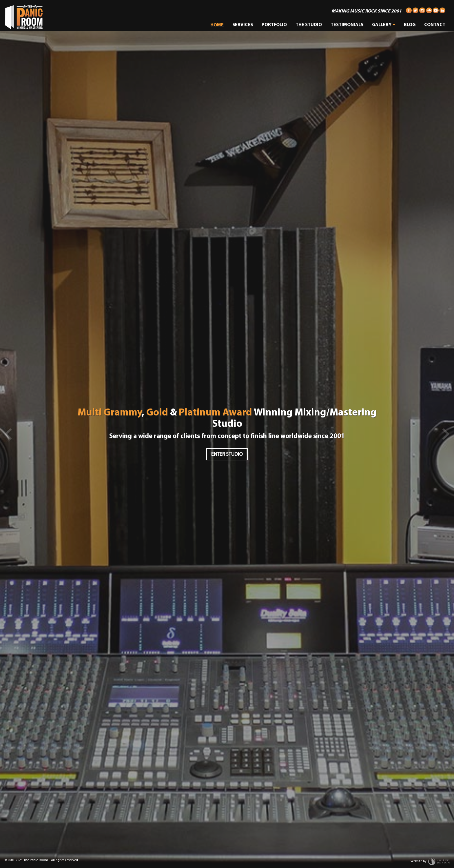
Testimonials (347, 25)
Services (243, 25)
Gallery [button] (384, 25)
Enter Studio (227, 454)
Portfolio (274, 25)
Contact (435, 25)
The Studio (309, 25)
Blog (410, 25)
